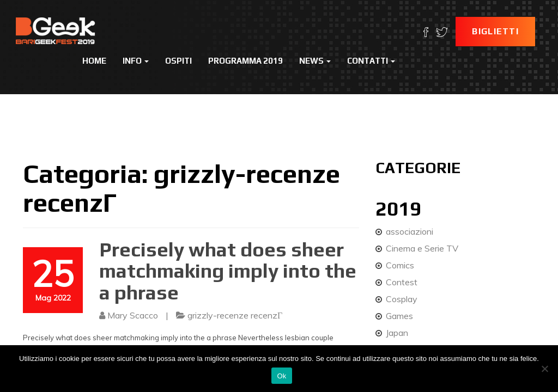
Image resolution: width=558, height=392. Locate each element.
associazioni (410, 231)
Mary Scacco (133, 315)
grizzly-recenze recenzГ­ (235, 315)
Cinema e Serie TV (422, 248)
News (315, 61)
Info (136, 61)
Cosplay (402, 299)
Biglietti (495, 31)
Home (94, 61)
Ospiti (178, 61)
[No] (544, 369)
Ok (281, 376)
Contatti (371, 61)
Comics (400, 265)
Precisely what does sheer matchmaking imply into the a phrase (228, 271)
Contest (402, 282)
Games (399, 316)
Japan (397, 333)
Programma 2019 (245, 61)
